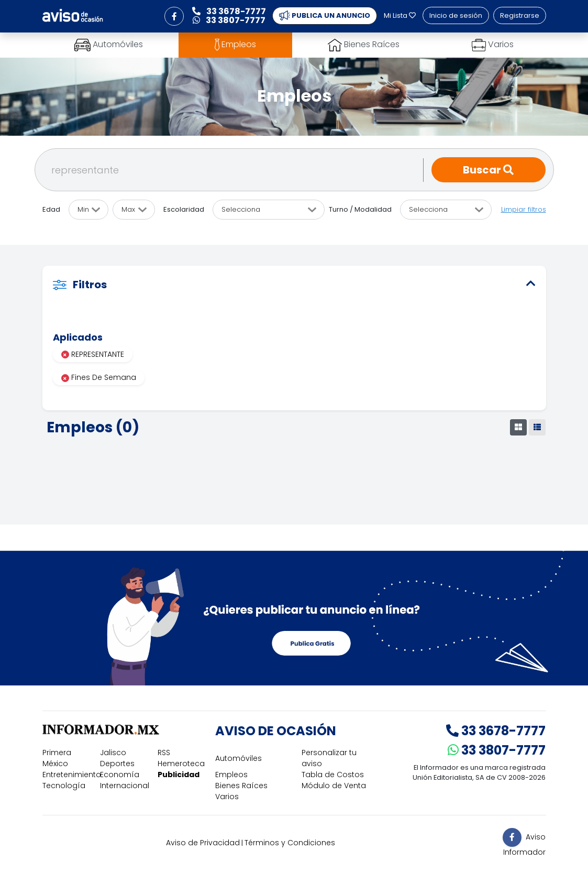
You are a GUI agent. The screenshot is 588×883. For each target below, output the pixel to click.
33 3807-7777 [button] (229, 20)
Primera (57, 753)
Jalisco (113, 753)
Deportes (117, 764)
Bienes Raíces (241, 786)
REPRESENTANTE (93, 354)
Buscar (488, 170)
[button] (174, 16)
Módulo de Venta (334, 786)
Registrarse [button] (520, 15)
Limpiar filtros (524, 209)
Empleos (231, 775)
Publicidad (179, 775)
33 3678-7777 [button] (229, 11)
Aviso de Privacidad (203, 843)
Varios (227, 797)
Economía (120, 775)
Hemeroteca (181, 764)
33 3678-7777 (496, 731)
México (55, 764)
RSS (164, 753)
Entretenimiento (72, 775)
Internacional (125, 786)
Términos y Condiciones (290, 843)
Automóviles (238, 758)
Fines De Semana (99, 377)
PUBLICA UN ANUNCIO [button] (325, 16)
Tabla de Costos (333, 775)
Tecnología (64, 786)
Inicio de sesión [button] (456, 15)
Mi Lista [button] (400, 15)
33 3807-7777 (497, 750)
